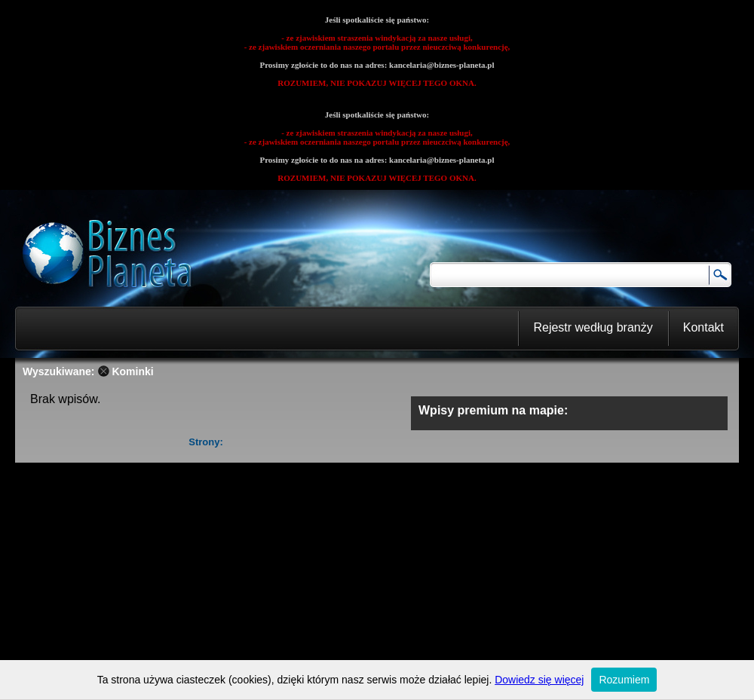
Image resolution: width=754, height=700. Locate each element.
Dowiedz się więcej (539, 680)
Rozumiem (624, 680)
